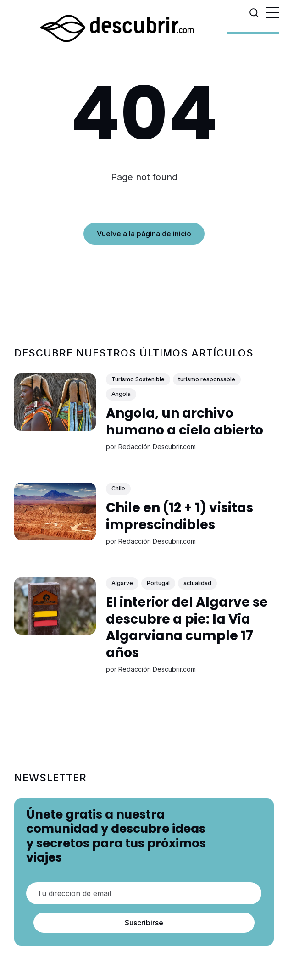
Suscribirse (144, 923)
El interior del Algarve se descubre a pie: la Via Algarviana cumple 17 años (187, 628)
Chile (118, 489)
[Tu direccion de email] (144, 893)
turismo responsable (207, 379)
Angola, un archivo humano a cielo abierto (185, 422)
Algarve (122, 583)
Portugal (158, 583)
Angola (121, 394)
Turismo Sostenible (138, 379)
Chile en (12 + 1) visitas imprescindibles (180, 516)
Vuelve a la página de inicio (144, 234)
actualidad (197, 583)
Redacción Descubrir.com (157, 447)
